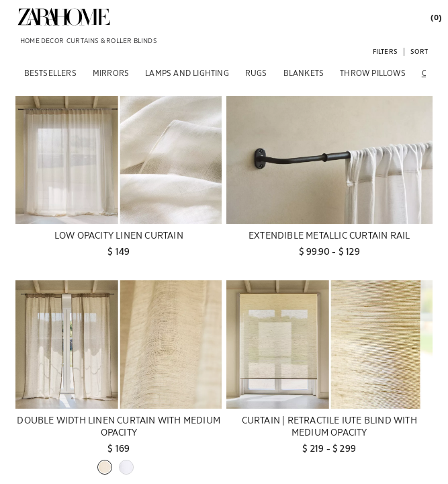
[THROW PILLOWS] (373, 73)
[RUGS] (256, 73)
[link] (64, 17)
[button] (385, 51)
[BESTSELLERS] (50, 73)
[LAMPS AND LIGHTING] (187, 73)
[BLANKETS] (304, 73)
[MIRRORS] (111, 73)
